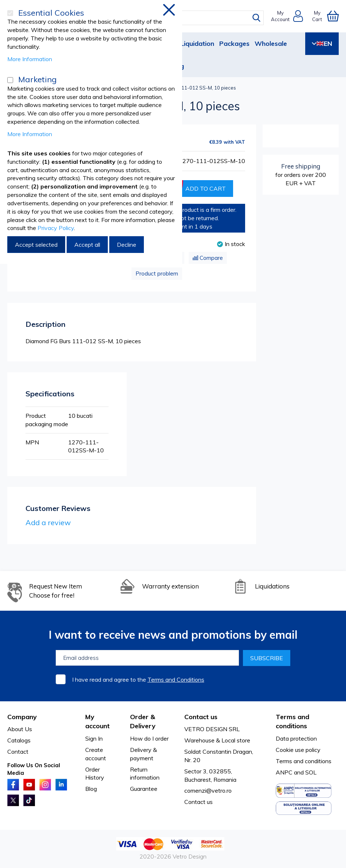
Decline (127, 245)
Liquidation (197, 43)
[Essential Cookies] (10, 13)
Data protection (296, 738)
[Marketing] (10, 80)
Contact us (198, 802)
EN (322, 43)
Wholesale (271, 43)
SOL (311, 772)
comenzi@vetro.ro (208, 790)
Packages (234, 43)
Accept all (87, 245)
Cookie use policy (298, 750)
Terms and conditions (304, 761)
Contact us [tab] (201, 717)
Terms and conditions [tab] (292, 722)
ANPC (284, 772)
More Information (30, 59)
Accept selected (36, 245)
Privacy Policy (56, 228)
